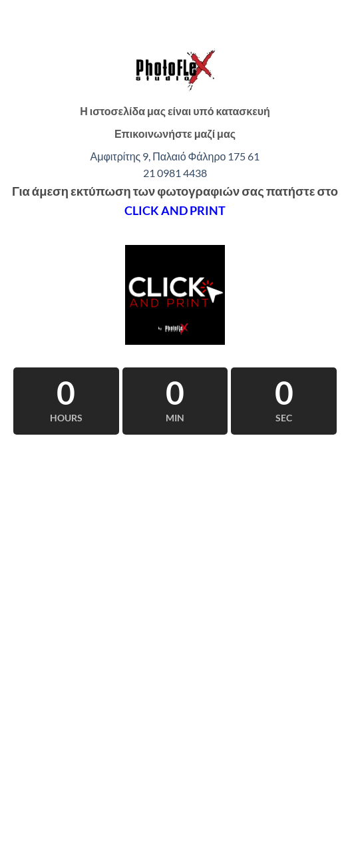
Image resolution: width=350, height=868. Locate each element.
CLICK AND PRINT (175, 210)
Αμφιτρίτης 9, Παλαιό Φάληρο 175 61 (175, 156)
